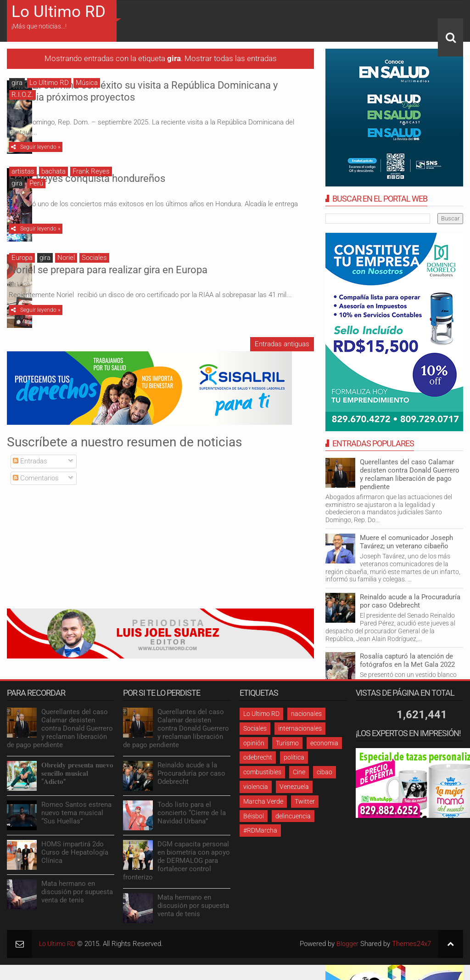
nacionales (306, 714)
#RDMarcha (260, 830)
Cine (299, 772)
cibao (325, 772)
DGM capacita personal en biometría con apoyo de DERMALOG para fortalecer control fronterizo (176, 861)
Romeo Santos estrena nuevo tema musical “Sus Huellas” (76, 813)
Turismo (287, 743)
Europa (22, 258)
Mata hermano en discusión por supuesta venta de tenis (77, 892)
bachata (53, 171)
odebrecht (258, 757)
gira (17, 83)
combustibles (262, 772)
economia (324, 743)
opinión (254, 743)
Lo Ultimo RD (59, 12)
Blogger (347, 944)
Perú (36, 183)
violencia (256, 787)
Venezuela (294, 787)
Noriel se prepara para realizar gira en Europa (205, 265)
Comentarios (36, 478)
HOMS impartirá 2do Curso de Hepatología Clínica (75, 852)
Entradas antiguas (282, 344)
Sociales (94, 258)
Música (87, 83)
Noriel (66, 258)
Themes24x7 (411, 944)
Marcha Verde (263, 801)
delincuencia (293, 816)
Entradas (30, 461)
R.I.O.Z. (22, 95)
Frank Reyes (91, 171)
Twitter (305, 801)
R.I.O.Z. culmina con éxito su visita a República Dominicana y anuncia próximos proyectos (209, 91)
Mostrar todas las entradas (231, 59)
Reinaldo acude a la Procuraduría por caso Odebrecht (410, 601)
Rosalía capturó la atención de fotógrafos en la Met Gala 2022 (407, 660)
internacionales (300, 728)
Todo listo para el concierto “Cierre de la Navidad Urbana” (192, 813)
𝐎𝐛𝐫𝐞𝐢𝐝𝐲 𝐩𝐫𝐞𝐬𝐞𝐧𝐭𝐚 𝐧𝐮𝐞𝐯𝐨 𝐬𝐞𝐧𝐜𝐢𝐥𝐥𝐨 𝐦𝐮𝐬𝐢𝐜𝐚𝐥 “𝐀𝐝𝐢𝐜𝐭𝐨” (77, 773)
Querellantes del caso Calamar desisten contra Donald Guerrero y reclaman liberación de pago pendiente (410, 474)
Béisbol (254, 816)
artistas (23, 171)
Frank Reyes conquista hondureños (184, 178)
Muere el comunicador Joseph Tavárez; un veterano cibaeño (406, 542)
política (294, 757)
